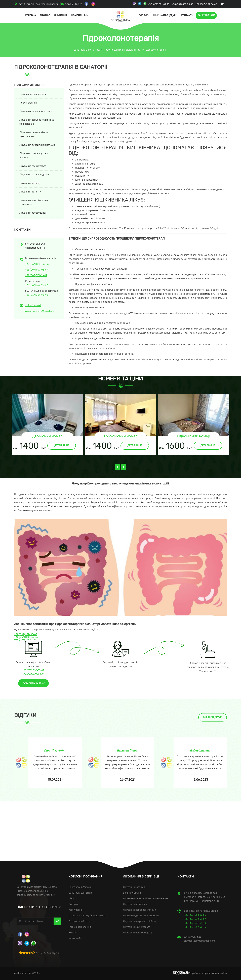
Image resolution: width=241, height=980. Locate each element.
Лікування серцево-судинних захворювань (37, 122)
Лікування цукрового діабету (140, 921)
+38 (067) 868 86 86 (182, 4)
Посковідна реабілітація (33, 94)
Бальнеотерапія (132, 893)
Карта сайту (76, 938)
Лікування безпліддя (135, 904)
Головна (31, 15)
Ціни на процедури (165, 15)
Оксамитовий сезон (80, 921)
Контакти (187, 15)
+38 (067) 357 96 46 (206, 4)
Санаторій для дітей (80, 893)
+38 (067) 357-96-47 (36, 285)
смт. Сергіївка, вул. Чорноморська (36, 4)
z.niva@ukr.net (73, 4)
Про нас (45, 15)
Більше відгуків (213, 717)
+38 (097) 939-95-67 (36, 270)
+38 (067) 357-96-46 (36, 295)
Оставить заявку (33, 683)
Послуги (144, 15)
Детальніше (62, 446)
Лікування (61, 15)
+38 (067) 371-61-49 (36, 275)
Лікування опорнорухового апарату (35, 156)
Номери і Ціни (80, 15)
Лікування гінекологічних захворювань (34, 134)
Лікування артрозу (30, 183)
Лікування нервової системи (36, 111)
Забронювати (206, 15)
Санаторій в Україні (80, 887)
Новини (73, 933)
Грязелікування (28, 103)
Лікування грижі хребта (33, 166)
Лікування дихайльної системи (37, 145)
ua (223, 4)
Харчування (76, 910)
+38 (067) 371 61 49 (159, 4)
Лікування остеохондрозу (34, 175)
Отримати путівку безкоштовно (87, 915)
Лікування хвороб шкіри (33, 213)
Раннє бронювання (80, 927)
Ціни (71, 898)
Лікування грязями (134, 887)
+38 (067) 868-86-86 (37, 264)
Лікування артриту (30, 192)
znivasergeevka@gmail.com (40, 311)
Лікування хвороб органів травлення (34, 202)
